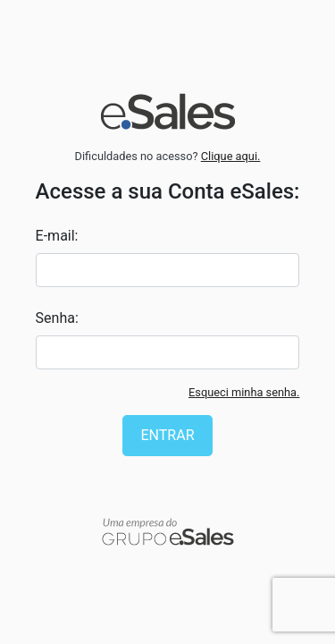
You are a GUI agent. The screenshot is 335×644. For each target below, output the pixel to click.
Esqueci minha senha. (244, 392)
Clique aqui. (231, 156)
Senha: (57, 318)
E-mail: (57, 236)
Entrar (168, 435)
